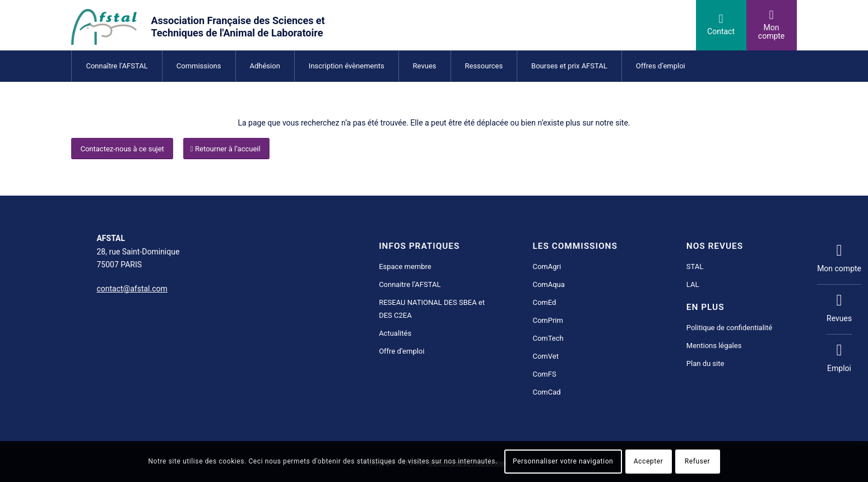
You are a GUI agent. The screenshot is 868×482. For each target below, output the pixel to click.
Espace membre (405, 267)
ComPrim (547, 320)
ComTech (548, 338)
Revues (839, 308)
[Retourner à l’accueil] (226, 149)
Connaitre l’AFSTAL (410, 284)
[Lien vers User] (772, 25)
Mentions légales (714, 346)
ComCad (546, 392)
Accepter (649, 461)
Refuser (697, 461)
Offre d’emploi (401, 351)
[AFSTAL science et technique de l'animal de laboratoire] (217, 25)
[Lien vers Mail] (721, 25)
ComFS (544, 374)
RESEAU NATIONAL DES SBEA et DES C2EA (432, 309)
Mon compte (839, 258)
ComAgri (547, 267)
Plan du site (705, 363)
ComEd (544, 302)
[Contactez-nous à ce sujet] (122, 149)
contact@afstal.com (132, 289)
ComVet (545, 356)
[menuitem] (116, 66)
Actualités (395, 333)
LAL (693, 284)
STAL (695, 267)
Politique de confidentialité (729, 328)
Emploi (839, 358)
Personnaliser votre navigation (563, 461)
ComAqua (548, 284)
